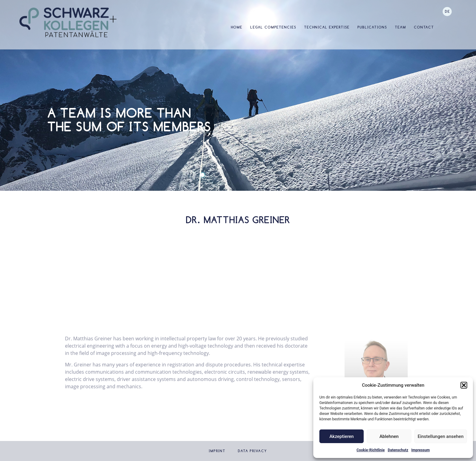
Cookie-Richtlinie (371, 450)
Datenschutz (398, 450)
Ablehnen (389, 436)
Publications (372, 27)
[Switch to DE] (447, 12)
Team (401, 27)
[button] (464, 385)
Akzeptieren (342, 436)
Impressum (421, 450)
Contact (424, 27)
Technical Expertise (327, 27)
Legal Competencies (273, 27)
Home (237, 27)
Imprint (217, 451)
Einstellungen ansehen (441, 436)
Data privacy (253, 451)
